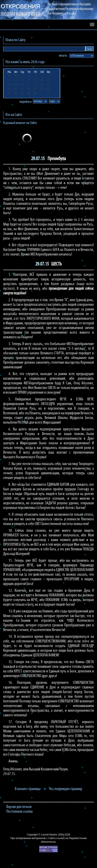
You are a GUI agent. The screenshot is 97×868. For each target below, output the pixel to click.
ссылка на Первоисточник (71, 838)
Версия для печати (19, 807)
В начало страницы (28, 789)
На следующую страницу (66, 789)
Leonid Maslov (49, 835)
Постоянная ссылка (19, 812)
